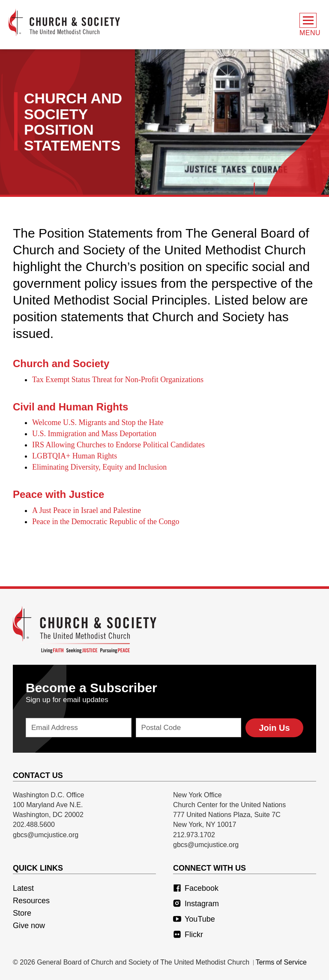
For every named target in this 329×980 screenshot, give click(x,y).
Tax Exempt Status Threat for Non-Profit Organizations (118, 380)
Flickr (188, 935)
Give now (29, 926)
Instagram (196, 904)
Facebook (196, 888)
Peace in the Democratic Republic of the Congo (106, 522)
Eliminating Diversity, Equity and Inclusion (99, 467)
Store (22, 913)
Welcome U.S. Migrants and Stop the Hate (98, 422)
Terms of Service (281, 962)
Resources (31, 901)
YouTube (194, 919)
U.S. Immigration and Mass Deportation (94, 434)
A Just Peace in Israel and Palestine (87, 510)
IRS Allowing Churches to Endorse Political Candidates (118, 445)
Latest (23, 888)
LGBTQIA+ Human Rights (75, 456)
